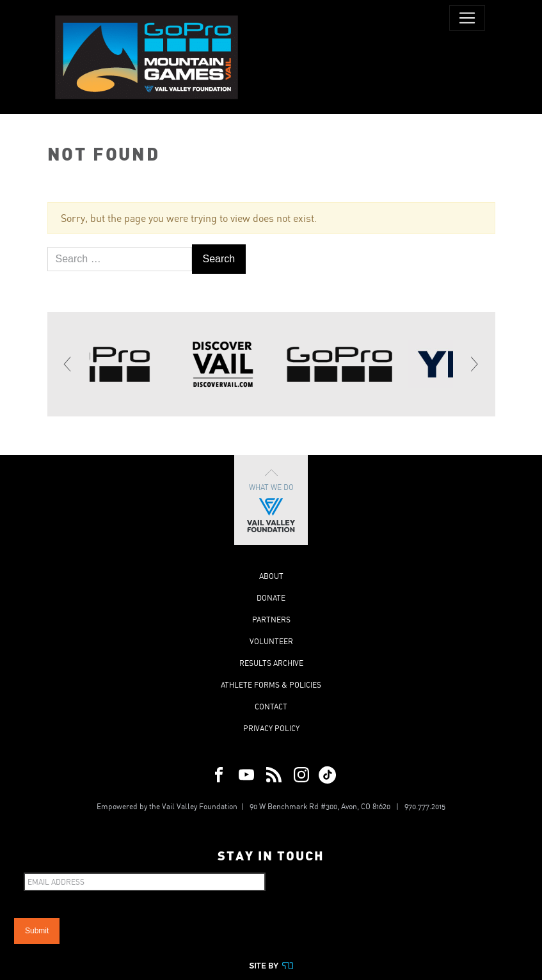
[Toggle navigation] (467, 18)
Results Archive (271, 663)
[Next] (474, 364)
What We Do (271, 500)
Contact (271, 707)
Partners (271, 620)
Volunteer (271, 641)
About (271, 576)
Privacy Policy (271, 728)
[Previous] (68, 364)
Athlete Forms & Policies (271, 685)
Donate (271, 598)
